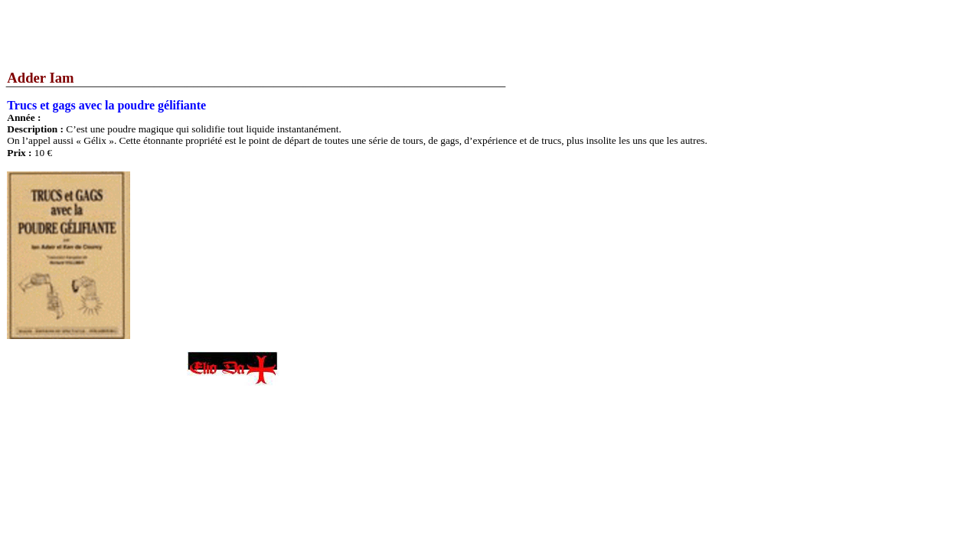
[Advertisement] (279, 34)
